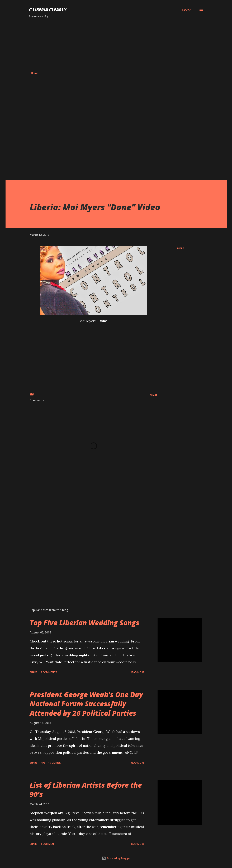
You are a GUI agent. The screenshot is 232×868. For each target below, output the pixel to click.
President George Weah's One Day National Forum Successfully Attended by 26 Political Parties (86, 704)
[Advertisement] (116, 45)
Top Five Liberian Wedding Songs (84, 623)
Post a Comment (52, 763)
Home (35, 73)
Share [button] (180, 248)
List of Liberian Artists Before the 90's (86, 790)
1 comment (48, 844)
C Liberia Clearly (48, 10)
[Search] (187, 10)
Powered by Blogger (116, 858)
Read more (137, 672)
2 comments (49, 672)
